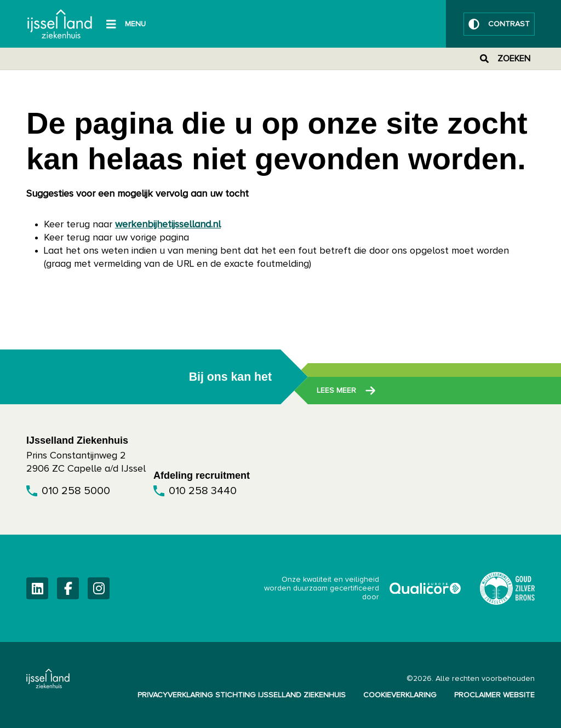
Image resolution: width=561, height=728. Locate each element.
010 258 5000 (76, 491)
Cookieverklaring (400, 695)
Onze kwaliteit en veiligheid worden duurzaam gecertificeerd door (363, 588)
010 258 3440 (203, 491)
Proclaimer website (494, 695)
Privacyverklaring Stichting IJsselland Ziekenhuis (242, 695)
